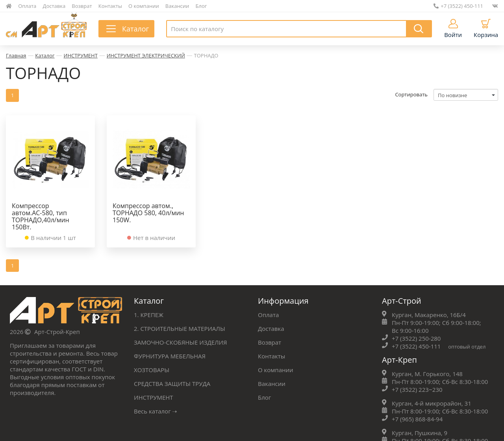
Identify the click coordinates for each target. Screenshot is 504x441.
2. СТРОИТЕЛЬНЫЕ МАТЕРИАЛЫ (180, 328)
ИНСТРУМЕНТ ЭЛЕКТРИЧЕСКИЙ (146, 55)
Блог (201, 6)
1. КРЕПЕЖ (149, 315)
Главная (16, 55)
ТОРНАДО (206, 55)
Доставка (54, 6)
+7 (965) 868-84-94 (417, 419)
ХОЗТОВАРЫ (152, 370)
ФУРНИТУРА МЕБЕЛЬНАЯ (170, 356)
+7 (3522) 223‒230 (417, 389)
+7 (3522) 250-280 (416, 338)
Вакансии (177, 6)
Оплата (27, 6)
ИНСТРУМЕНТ (81, 55)
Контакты (110, 6)
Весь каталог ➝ (156, 411)
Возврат (82, 6)
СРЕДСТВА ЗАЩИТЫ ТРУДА (172, 384)
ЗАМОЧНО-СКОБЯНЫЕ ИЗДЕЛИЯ (180, 342)
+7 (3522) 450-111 (458, 6)
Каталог (45, 55)
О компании (144, 6)
